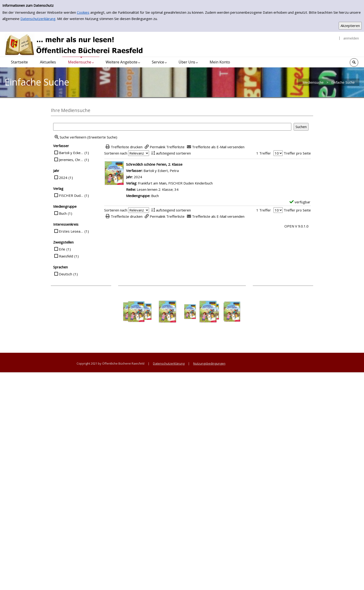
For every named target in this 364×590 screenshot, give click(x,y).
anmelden (351, 38)
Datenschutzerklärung (38, 19)
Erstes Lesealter (71, 231)
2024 (63, 178)
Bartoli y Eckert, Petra (71, 153)
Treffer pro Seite (297, 153)
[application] (81, 62)
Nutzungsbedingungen (209, 363)
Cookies (83, 12)
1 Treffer (264, 153)
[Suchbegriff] (172, 127)
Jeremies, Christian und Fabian (71, 160)
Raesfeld (66, 256)
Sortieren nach (116, 153)
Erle (62, 249)
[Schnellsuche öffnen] (354, 63)
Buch (63, 213)
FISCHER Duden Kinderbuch (71, 195)
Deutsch (66, 274)
